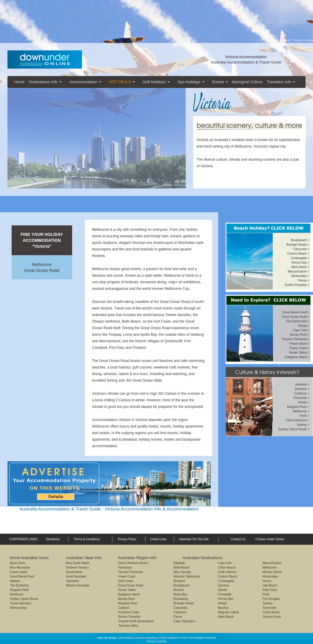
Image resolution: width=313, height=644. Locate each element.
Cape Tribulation (184, 621)
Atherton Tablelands (187, 576)
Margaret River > (298, 407)
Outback (124, 608)
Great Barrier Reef (22, 576)
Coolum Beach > (298, 254)
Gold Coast (125, 581)
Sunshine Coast (129, 612)
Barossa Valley (128, 626)
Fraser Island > (299, 344)
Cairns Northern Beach (133, 563)
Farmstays (125, 568)
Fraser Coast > (299, 348)
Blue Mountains (20, 568)
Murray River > (300, 335)
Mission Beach (272, 572)
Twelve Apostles (21, 603)
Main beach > (300, 267)
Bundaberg (181, 599)
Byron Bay (180, 594)
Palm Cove (270, 590)
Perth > (305, 416)
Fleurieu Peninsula (130, 572)
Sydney (268, 603)
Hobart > (304, 402)
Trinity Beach (271, 612)
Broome (179, 590)
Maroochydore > (299, 271)
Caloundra (180, 608)
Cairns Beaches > (298, 420)
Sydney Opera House (24, 599)
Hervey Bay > (300, 263)
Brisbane (301, 389)
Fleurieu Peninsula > (296, 339)
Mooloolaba (270, 576)
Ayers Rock (17, 563)
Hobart (222, 603)
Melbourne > (301, 411)
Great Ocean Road (42, 270)
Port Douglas (271, 599)
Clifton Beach (227, 568)
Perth (266, 594)
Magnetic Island (228, 612)
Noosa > (304, 280)
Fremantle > (301, 398)
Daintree (224, 585)
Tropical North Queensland (136, 621)
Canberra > (302, 393)
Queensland (74, 572)
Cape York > (301, 330)
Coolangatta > (300, 258)
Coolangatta (226, 581)
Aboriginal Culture (247, 82)
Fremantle (225, 594)
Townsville (269, 608)
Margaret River (128, 603)
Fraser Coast (127, 576)
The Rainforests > (298, 321)
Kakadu (15, 581)
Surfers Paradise (129, 617)
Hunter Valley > (299, 353)
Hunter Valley (127, 590)
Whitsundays (18, 608)
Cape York (225, 563)
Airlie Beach (181, 568)
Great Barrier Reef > (296, 312)
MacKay (223, 608)
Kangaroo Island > (297, 357)
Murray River (127, 599)
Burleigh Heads (297, 245)
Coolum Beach (228, 576)
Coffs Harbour (227, 572)
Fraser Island (18, 572)
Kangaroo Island (129, 594)
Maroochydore (272, 563)
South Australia (76, 576)
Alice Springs (182, 572)
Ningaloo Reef (19, 590)
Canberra (180, 612)
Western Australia (78, 585)
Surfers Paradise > (297, 285)
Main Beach (226, 617)
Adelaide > (302, 384)
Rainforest (17, 594)
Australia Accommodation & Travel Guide (246, 62)
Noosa (267, 581)
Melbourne (42, 264)
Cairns (178, 617)
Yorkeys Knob (272, 617)
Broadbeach (182, 585)
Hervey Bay (226, 599)
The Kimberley (19, 585)
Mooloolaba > (300, 276)
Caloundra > (301, 249)
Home (20, 82)
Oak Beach (270, 585)
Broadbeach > (300, 240)
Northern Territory (78, 568)
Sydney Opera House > (294, 429)
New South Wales (78, 563)
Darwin (223, 590)
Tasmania (72, 581)
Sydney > (303, 425)
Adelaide (179, 563)
